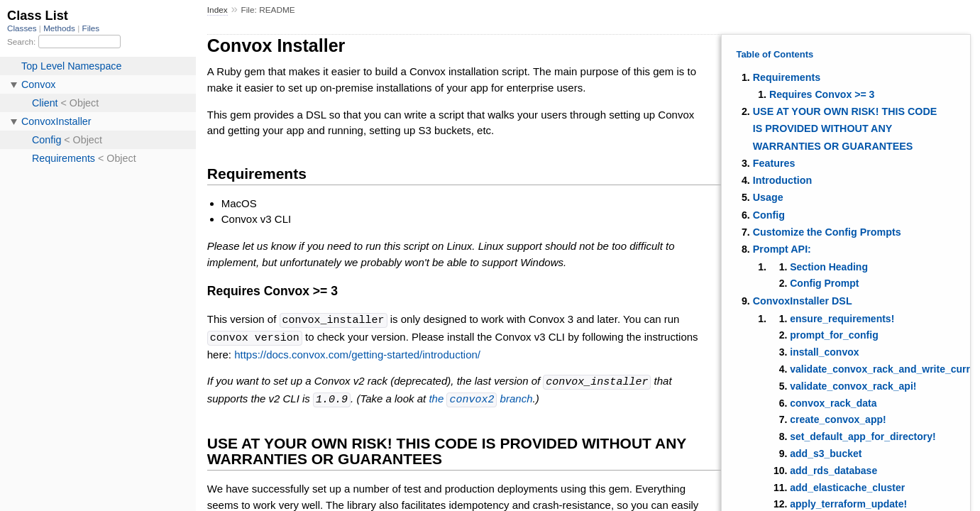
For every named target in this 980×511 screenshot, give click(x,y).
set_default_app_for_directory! (863, 436)
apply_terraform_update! (848, 504)
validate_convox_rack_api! (853, 386)
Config (769, 215)
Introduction (782, 180)
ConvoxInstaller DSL (803, 301)
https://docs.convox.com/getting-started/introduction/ (357, 353)
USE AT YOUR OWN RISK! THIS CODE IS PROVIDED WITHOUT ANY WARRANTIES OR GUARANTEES (845, 129)
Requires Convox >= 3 (822, 94)
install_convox (824, 352)
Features (774, 163)
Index (218, 10)
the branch (480, 397)
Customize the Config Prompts (827, 232)
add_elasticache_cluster (847, 488)
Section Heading (829, 267)
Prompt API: (782, 249)
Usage (768, 197)
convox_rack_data (833, 403)
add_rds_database (833, 471)
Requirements (787, 77)
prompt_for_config (834, 335)
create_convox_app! (838, 419)
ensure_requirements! (842, 319)
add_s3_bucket (826, 454)
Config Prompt (824, 283)
